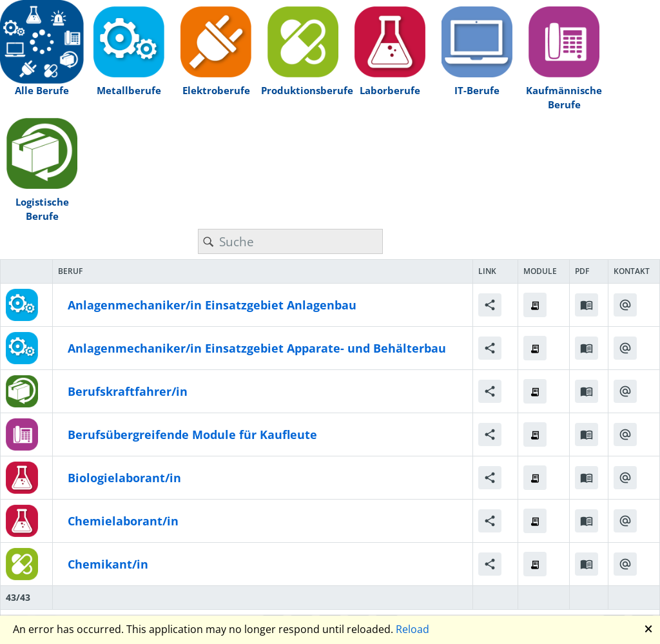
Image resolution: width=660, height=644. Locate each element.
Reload (412, 629)
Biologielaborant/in (124, 478)
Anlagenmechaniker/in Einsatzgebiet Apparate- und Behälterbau (257, 348)
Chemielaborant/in (123, 521)
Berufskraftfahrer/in (128, 391)
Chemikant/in (108, 564)
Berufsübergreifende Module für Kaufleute (192, 434)
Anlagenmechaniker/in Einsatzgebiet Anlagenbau (212, 305)
